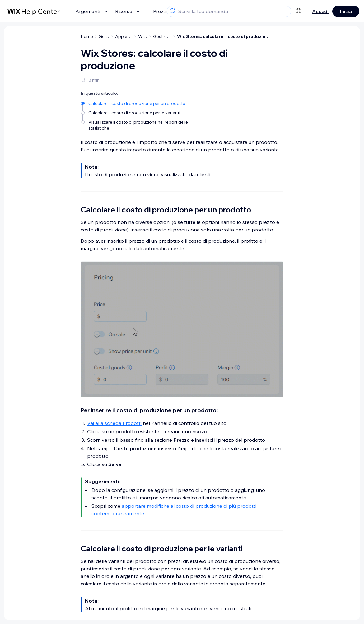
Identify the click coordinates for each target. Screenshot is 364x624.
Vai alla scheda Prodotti (114, 423)
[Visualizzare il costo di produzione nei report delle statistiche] (144, 125)
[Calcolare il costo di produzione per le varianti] (144, 112)
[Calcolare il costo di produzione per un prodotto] (144, 103)
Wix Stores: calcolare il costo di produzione (224, 36)
